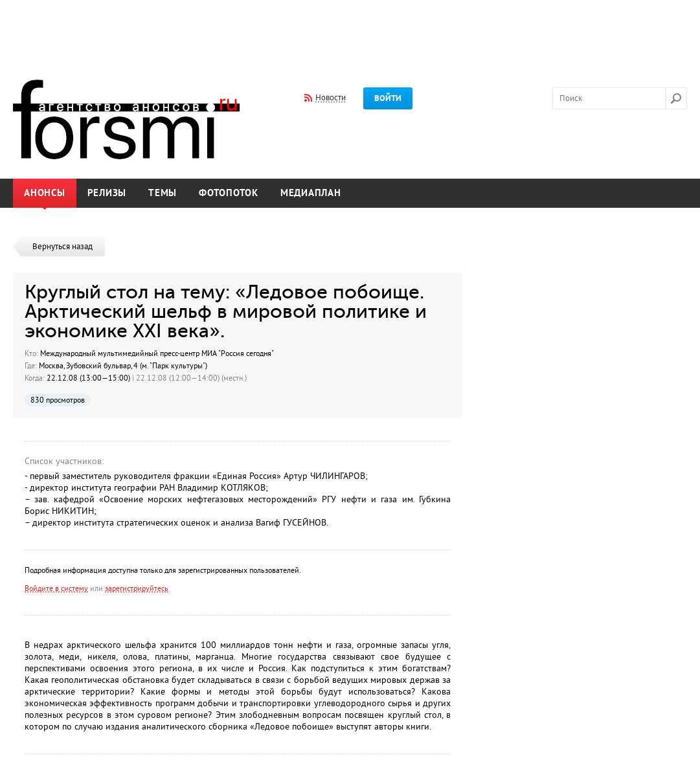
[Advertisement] (350, 31)
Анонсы (45, 193)
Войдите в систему (56, 588)
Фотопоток (229, 193)
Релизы (107, 193)
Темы (163, 193)
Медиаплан (311, 193)
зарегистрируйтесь (137, 588)
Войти (388, 98)
